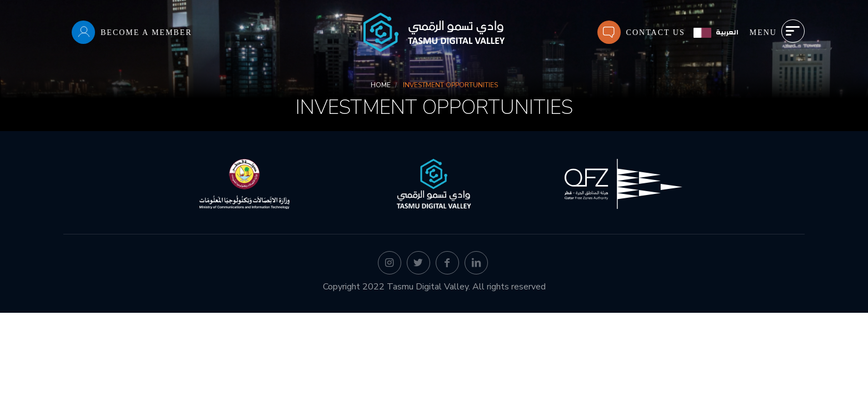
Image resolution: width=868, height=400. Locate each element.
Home (381, 85)
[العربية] (716, 32)
